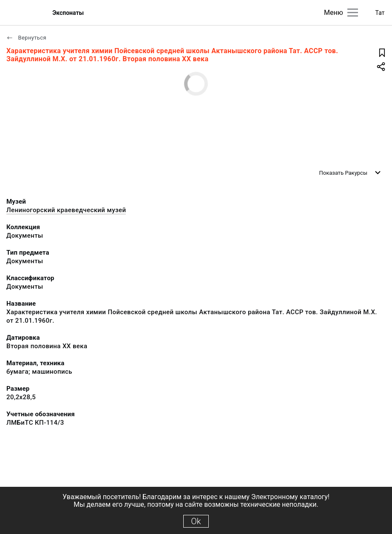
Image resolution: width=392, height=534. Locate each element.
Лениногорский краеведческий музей (66, 210)
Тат (380, 13)
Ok (196, 521)
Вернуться (26, 38)
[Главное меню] (353, 13)
